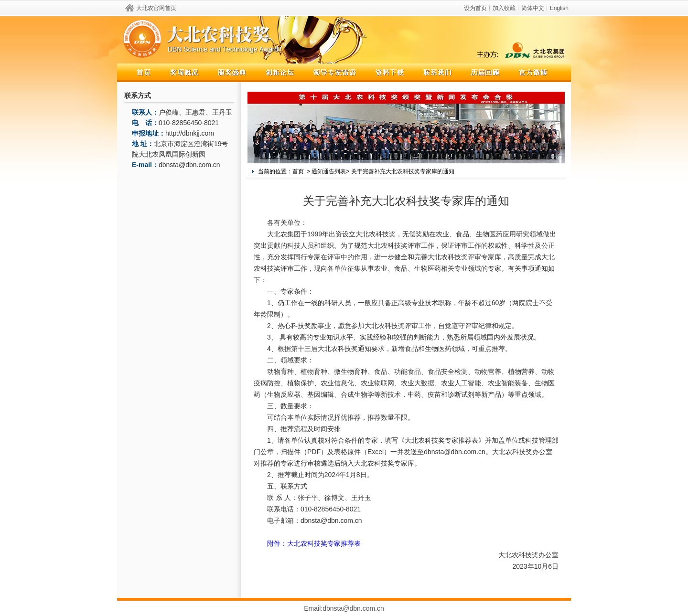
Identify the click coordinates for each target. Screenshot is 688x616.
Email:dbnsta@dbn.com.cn (344, 608)
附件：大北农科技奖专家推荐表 (314, 543)
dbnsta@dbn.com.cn (189, 165)
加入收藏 (504, 8)
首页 (298, 171)
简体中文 (533, 8)
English (559, 8)
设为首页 (475, 8)
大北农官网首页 (156, 8)
